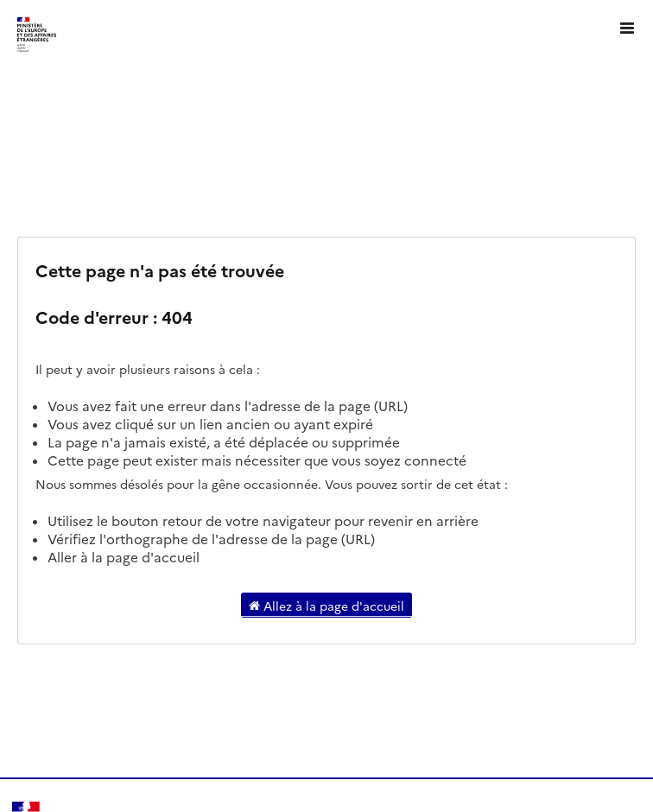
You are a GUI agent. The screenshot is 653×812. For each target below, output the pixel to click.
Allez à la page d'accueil (326, 605)
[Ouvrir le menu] (627, 26)
